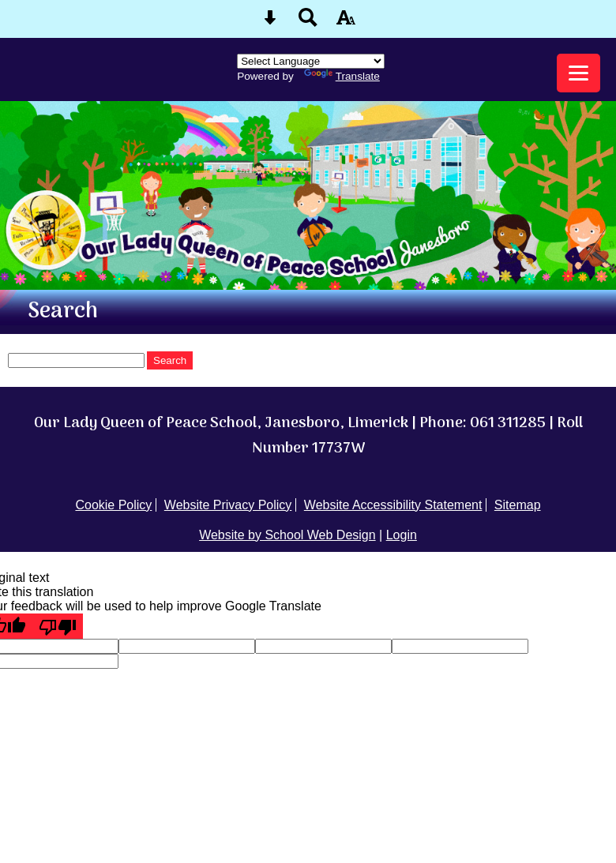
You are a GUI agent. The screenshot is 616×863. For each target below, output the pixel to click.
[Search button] (308, 23)
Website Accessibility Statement (393, 505)
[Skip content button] (270, 23)
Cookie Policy (113, 505)
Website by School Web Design (287, 535)
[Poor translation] (58, 626)
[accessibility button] (346, 23)
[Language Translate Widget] (311, 61)
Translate (342, 76)
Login (402, 535)
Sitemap (518, 505)
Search (170, 360)
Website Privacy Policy (228, 505)
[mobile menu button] (578, 73)
